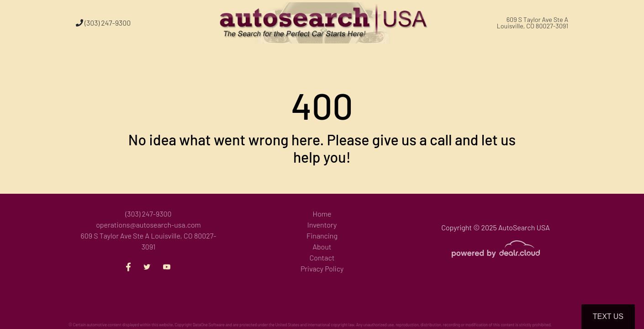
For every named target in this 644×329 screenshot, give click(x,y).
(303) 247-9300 (103, 23)
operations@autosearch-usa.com (148, 225)
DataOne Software (209, 325)
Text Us (608, 316)
